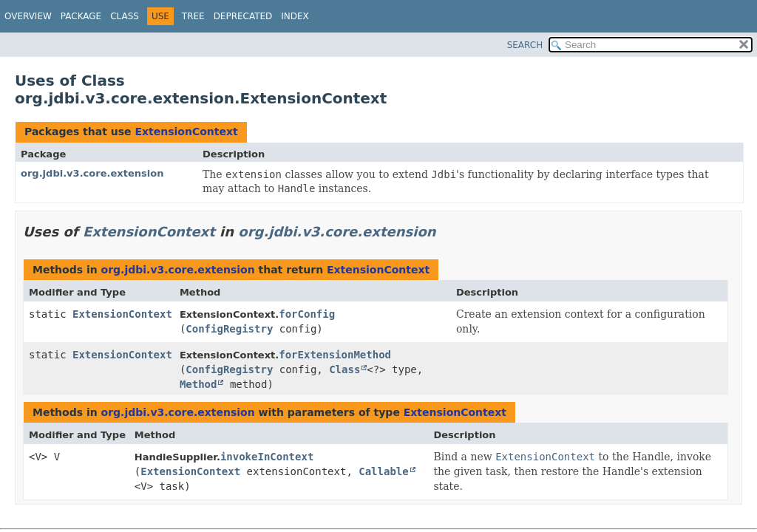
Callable (383, 471)
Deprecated (243, 16)
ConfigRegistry (229, 329)
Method (198, 384)
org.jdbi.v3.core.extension (92, 173)
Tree (193, 16)
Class (125, 16)
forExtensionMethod (335, 355)
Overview (28, 16)
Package (81, 16)
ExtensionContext (186, 132)
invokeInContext (267, 457)
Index (295, 16)
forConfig (307, 314)
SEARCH (525, 45)
